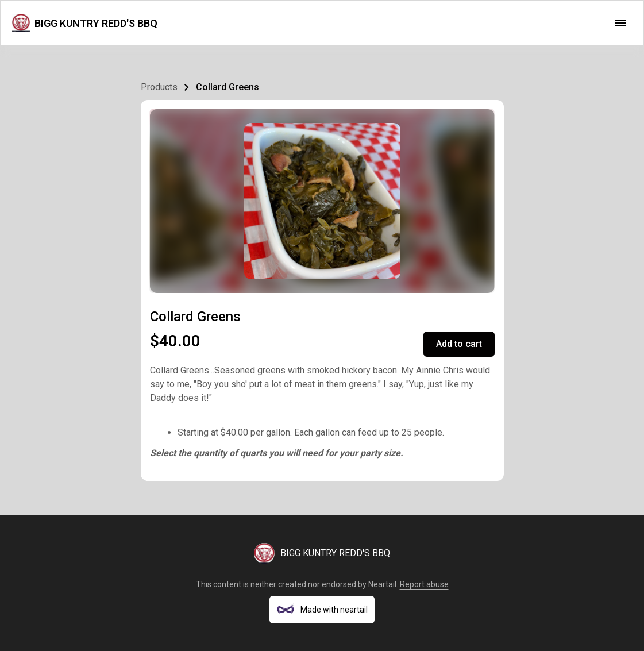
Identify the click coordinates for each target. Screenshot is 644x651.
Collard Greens (227, 87)
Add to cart (459, 344)
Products (159, 87)
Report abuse (424, 584)
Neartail (382, 584)
